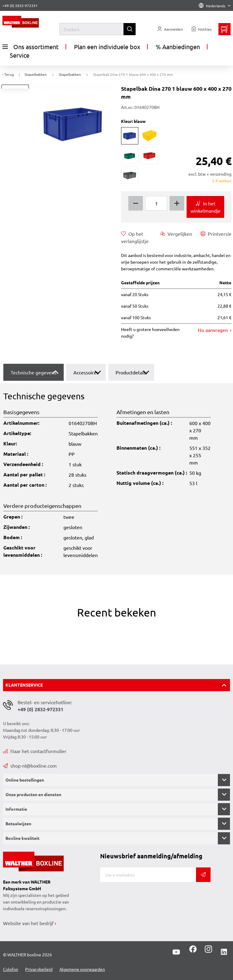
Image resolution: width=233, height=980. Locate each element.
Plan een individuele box (107, 47)
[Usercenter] (170, 29)
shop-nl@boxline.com (30, 765)
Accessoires (86, 372)
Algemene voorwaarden (82, 969)
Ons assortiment (30, 47)
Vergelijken (176, 234)
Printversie (216, 234)
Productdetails (131, 372)
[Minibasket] (225, 29)
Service (20, 55)
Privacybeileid (39, 969)
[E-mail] (148, 875)
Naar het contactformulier (35, 751)
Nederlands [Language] (215, 6)
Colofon (11, 969)
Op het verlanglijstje (135, 237)
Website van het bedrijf (28, 923)
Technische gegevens (34, 372)
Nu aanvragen (213, 330)
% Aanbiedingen (178, 47)
